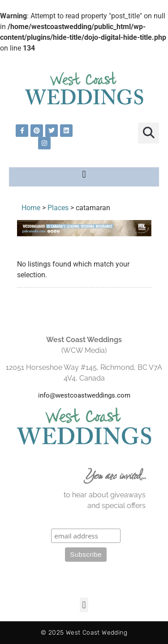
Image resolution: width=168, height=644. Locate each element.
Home (31, 208)
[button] (149, 133)
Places (58, 208)
